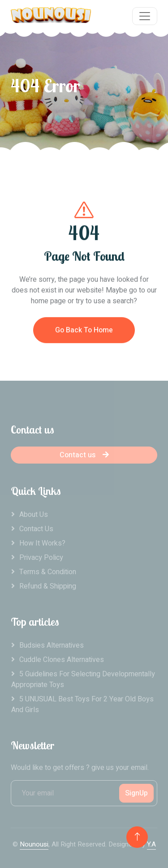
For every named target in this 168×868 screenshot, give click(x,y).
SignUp (136, 793)
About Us (34, 515)
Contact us (84, 455)
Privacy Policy (41, 558)
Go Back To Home (84, 334)
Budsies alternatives (52, 645)
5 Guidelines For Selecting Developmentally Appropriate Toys (83, 679)
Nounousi (34, 844)
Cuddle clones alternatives (62, 660)
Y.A (151, 844)
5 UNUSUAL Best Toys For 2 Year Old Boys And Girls (82, 705)
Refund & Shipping (48, 586)
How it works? (42, 543)
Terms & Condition (48, 572)
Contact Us (36, 529)
